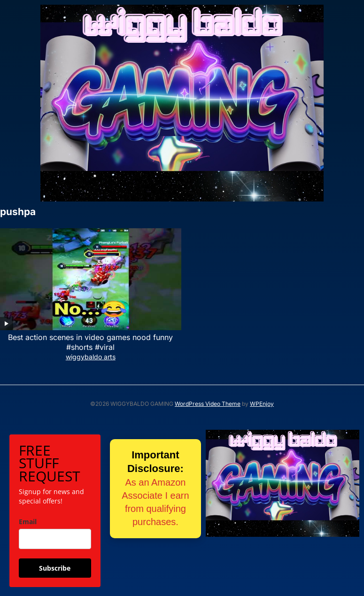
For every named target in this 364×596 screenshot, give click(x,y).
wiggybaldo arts (91, 357)
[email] (55, 539)
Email (28, 522)
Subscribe (55, 568)
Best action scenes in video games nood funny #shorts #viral (90, 342)
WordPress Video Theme (208, 404)
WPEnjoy (262, 404)
